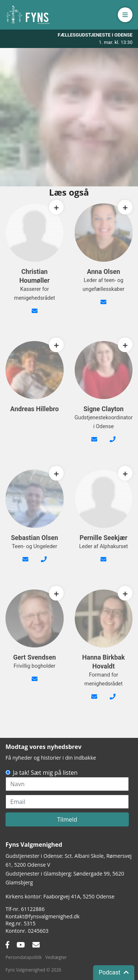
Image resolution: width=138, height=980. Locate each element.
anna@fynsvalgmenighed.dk (103, 306)
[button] (125, 15)
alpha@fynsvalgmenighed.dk (103, 564)
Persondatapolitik (24, 957)
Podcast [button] (114, 972)
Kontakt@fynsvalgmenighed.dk (43, 916)
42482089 (113, 444)
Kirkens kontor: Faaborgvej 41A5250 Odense (60, 896)
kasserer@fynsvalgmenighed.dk (35, 315)
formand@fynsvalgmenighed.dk (94, 701)
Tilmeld (67, 819)
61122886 (33, 909)
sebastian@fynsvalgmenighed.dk (25, 564)
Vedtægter (56, 957)
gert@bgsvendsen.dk (35, 683)
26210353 (113, 701)
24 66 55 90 (44, 564)
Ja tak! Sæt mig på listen (45, 773)
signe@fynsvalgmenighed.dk (94, 444)
